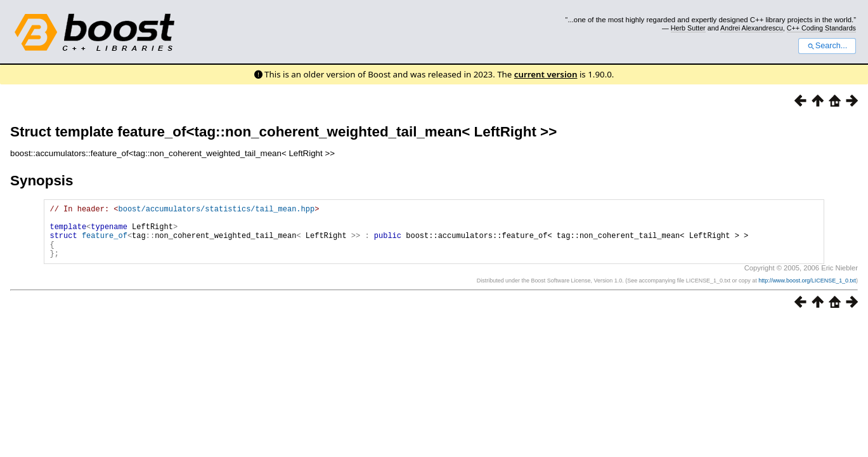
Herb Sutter (688, 28)
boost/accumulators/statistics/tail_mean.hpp (216, 210)
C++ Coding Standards (821, 28)
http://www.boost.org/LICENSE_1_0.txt (807, 292)
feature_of (105, 243)
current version (546, 74)
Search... (827, 46)
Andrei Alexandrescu (752, 28)
